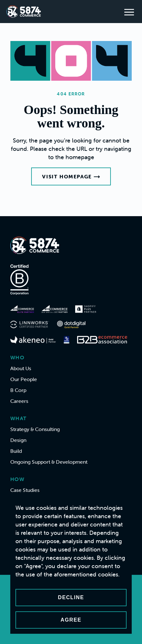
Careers (19, 401)
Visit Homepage (71, 176)
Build (16, 451)
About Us (21, 368)
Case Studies (25, 490)
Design (18, 440)
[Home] (24, 12)
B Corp (18, 390)
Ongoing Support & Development (49, 462)
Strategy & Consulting (35, 429)
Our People (24, 379)
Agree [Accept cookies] (71, 620)
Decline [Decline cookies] (71, 597)
